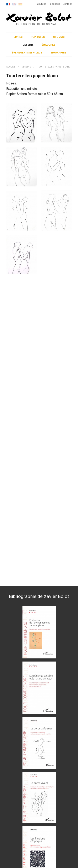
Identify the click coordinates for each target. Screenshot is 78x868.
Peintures (38, 37)
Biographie (58, 53)
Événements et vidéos (27, 53)
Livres (18, 37)
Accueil (11, 67)
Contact (67, 4)
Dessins (28, 45)
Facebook (54, 4)
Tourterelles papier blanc (54, 67)
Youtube (41, 4)
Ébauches (49, 45)
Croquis (59, 37)
